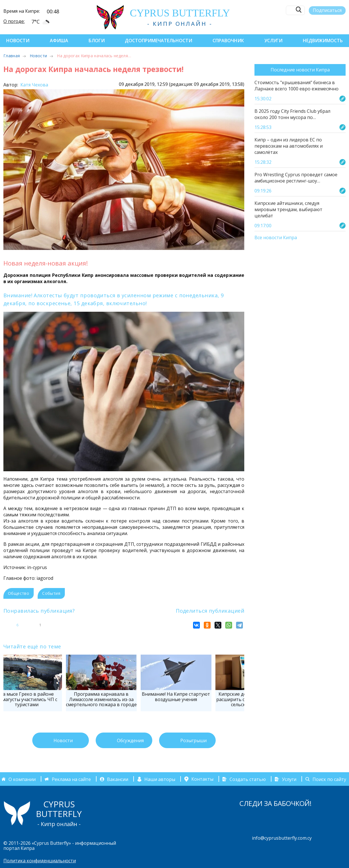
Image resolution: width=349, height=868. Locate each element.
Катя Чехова (34, 85)
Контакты (202, 779)
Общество (19, 593)
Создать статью (248, 779)
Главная (12, 56)
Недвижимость (323, 41)
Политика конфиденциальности (40, 861)
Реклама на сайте (71, 779)
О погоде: (14, 21)
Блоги (97, 41)
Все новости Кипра (276, 238)
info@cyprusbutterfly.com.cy (282, 838)
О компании (22, 779)
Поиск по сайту (329, 779)
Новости (18, 41)
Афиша (59, 41)
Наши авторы (160, 779)
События (51, 593)
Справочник (228, 41)
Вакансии (118, 779)
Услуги (273, 41)
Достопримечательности (159, 41)
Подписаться (327, 10)
